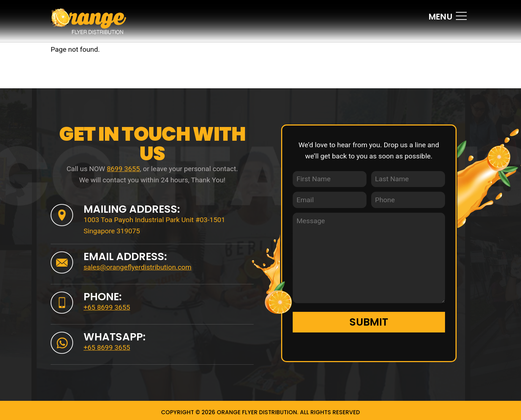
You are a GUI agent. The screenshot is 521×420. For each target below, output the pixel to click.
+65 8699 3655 (107, 307)
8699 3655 (123, 169)
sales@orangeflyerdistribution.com (137, 267)
